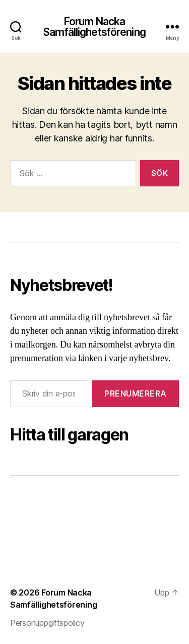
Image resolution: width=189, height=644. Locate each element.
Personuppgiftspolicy (47, 623)
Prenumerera (136, 393)
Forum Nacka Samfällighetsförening (94, 27)
